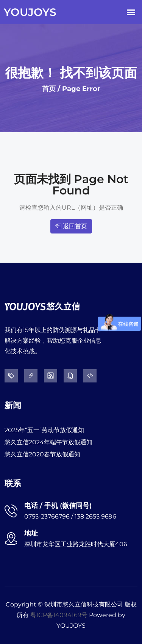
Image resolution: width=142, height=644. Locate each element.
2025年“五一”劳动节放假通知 (44, 430)
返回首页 (71, 226)
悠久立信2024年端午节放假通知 (48, 442)
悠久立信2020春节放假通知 (42, 454)
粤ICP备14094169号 (59, 615)
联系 (13, 483)
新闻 (13, 405)
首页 (49, 89)
